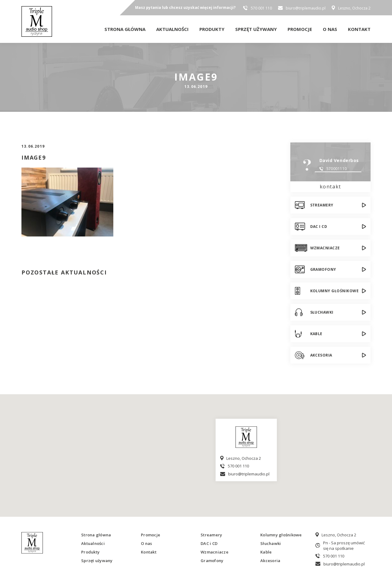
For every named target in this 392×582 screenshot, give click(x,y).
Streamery (322, 205)
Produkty (212, 29)
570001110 (337, 169)
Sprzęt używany (256, 29)
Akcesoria (321, 355)
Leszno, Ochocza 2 (354, 8)
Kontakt (359, 29)
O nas (330, 29)
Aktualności (172, 29)
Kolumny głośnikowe (335, 291)
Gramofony (323, 269)
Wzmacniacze (325, 248)
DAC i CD (319, 227)
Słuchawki (322, 312)
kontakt (330, 187)
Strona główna (125, 29)
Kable (316, 334)
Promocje (300, 29)
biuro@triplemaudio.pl (306, 8)
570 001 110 (261, 8)
